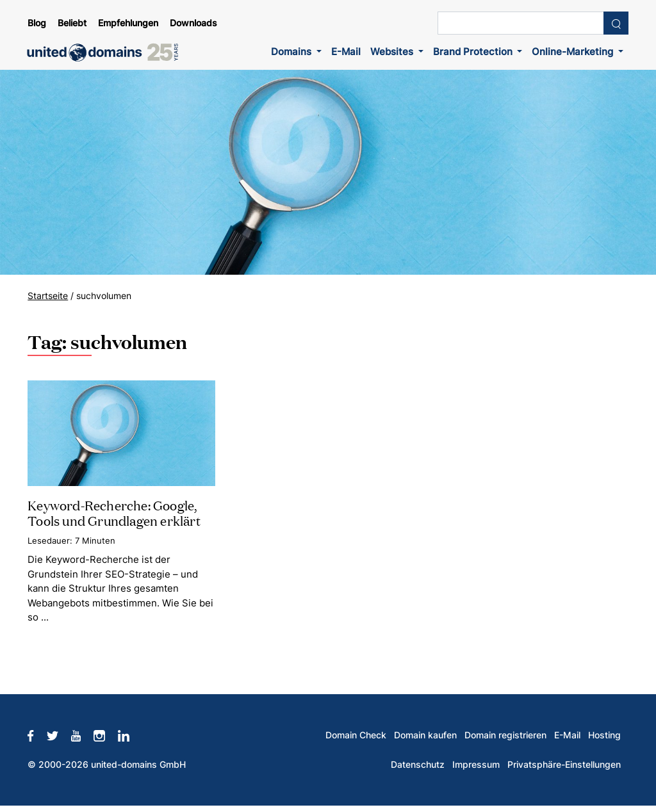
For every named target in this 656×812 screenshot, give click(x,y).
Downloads (193, 23)
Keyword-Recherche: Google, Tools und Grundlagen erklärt (114, 512)
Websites (393, 52)
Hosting (604, 735)
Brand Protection (474, 52)
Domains (292, 52)
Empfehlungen (128, 23)
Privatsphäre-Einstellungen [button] (564, 765)
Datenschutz (418, 765)
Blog (37, 23)
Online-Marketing (574, 52)
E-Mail (346, 52)
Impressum (476, 765)
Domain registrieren (505, 735)
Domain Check (356, 735)
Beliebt (72, 23)
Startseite (48, 296)
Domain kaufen (425, 735)
